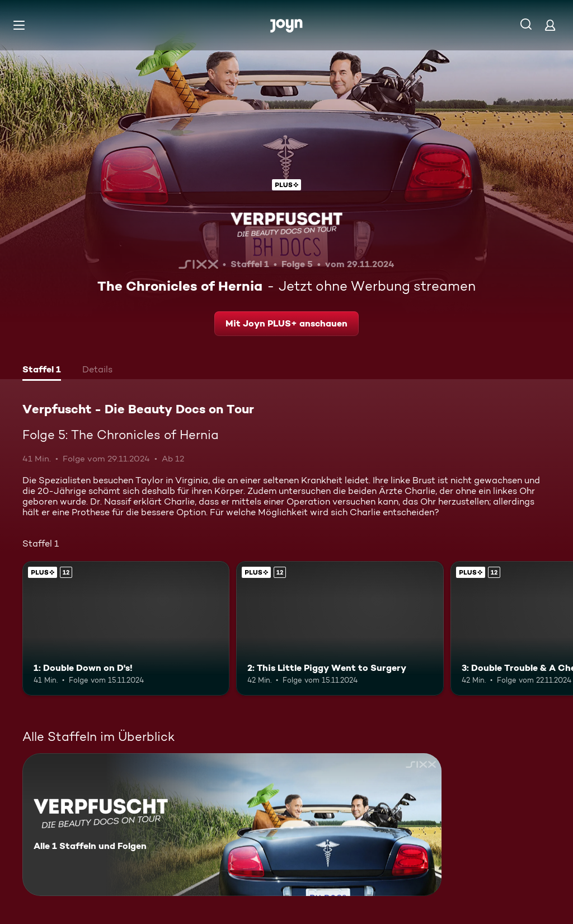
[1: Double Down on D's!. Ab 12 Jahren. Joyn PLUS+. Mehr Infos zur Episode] (126, 629)
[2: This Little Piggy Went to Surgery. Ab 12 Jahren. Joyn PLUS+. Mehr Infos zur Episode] (340, 629)
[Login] (550, 25)
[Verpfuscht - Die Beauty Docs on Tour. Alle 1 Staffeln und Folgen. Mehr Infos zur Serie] (232, 825)
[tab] (42, 371)
